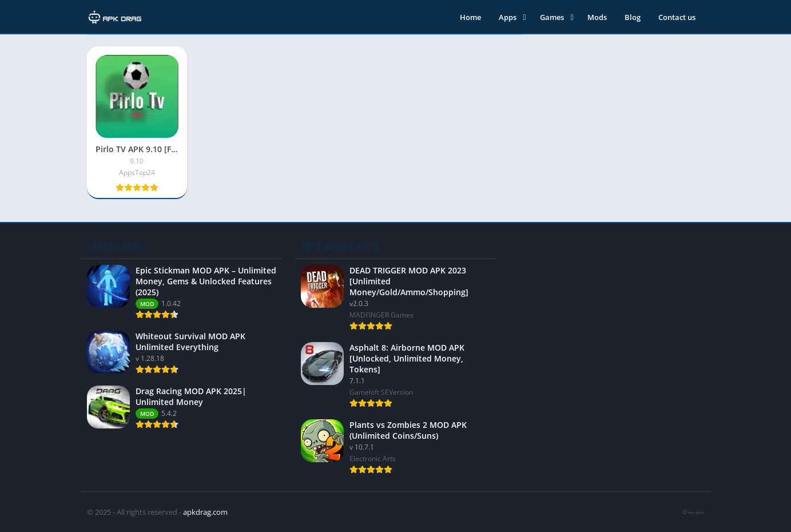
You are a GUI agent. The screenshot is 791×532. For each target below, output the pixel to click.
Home (470, 17)
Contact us (677, 17)
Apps (508, 17)
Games (552, 17)
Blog (633, 17)
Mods (597, 17)
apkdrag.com (205, 512)
